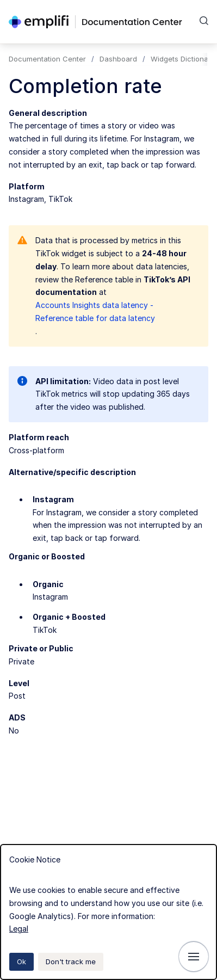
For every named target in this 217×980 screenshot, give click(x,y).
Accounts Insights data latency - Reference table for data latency (95, 312)
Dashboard (118, 59)
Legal (19, 929)
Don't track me (71, 961)
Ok (21, 961)
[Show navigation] (194, 957)
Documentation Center (47, 59)
